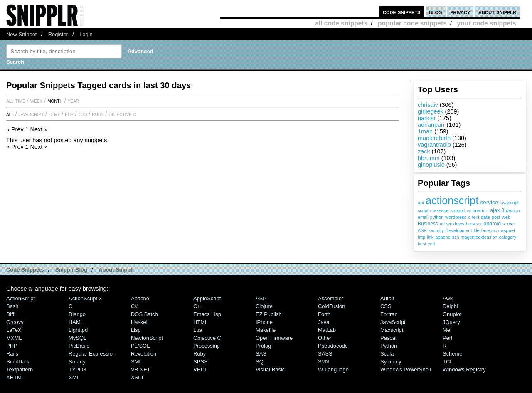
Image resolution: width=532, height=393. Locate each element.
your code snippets (486, 23)
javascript (509, 203)
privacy (460, 12)
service (489, 202)
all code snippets (341, 23)
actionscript (452, 200)
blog (436, 12)
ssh (456, 237)
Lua (198, 330)
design (513, 210)
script (423, 210)
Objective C (122, 114)
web (506, 217)
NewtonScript (147, 338)
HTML (54, 114)
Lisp (136, 330)
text (476, 217)
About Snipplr (116, 270)
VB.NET (141, 370)
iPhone (264, 322)
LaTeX (14, 330)
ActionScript (21, 298)
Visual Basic (270, 370)
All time (16, 101)
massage (440, 210)
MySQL (78, 338)
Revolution (144, 354)
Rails (12, 354)
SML (137, 362)
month (55, 101)
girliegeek (431, 111)
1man (425, 131)
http (421, 237)
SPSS (201, 362)
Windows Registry (464, 370)
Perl (447, 338)
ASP (422, 230)
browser (474, 224)
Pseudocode (333, 346)
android (492, 224)
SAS (261, 354)
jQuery (451, 322)
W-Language (333, 370)
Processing (207, 346)
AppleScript (207, 298)
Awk (448, 298)
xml (431, 244)
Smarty (77, 362)
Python (389, 346)
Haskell (140, 322)
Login (86, 34)
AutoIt (387, 298)
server (509, 224)
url (442, 224)
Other (325, 338)
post (496, 217)
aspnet (508, 230)
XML (74, 377)
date (485, 217)
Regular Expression (92, 354)
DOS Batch (144, 314)
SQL (261, 362)
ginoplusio (431, 165)
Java (324, 322)
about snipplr (497, 12)
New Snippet (21, 34)
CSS (83, 114)
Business (428, 224)
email (423, 217)
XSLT (137, 377)
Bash (12, 306)
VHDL (201, 370)
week (36, 101)
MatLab (327, 330)
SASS (325, 354)
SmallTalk (18, 362)
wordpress (456, 217)
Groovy (15, 322)
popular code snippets (412, 23)
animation (478, 210)
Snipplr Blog (71, 270)
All (10, 114)
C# (134, 306)
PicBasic (79, 346)
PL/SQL (140, 346)
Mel (447, 330)
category (508, 237)
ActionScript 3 (85, 298)
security (436, 230)
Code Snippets (25, 270)
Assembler (331, 298)
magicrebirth (434, 138)
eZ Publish (269, 314)
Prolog (263, 346)
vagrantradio (434, 145)
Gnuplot (452, 314)
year (73, 101)
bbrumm (429, 158)
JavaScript (31, 114)
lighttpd (78, 330)
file (476, 230)
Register (58, 34)
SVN (324, 362)
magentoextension (479, 237)
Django (77, 314)
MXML (14, 338)
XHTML (15, 377)
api (421, 203)
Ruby (98, 114)
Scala (387, 354)
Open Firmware (274, 338)
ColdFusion (332, 306)
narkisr (427, 118)
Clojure (264, 306)
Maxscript (392, 330)
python (437, 217)
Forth (324, 314)
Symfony (391, 362)
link (430, 237)
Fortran (389, 314)
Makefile (266, 330)
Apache (140, 298)
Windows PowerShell (406, 370)
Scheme (453, 354)
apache (443, 237)
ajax (495, 210)
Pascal (388, 338)
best (422, 244)
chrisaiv (428, 105)
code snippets (402, 12)
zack (424, 151)
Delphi (450, 306)
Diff (10, 314)
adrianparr (431, 125)
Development (459, 230)
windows (455, 224)
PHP (69, 114)
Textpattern (20, 370)
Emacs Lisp (207, 314)
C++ (198, 306)
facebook (490, 230)
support (458, 210)
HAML (76, 322)
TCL (448, 362)
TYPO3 (77, 370)
